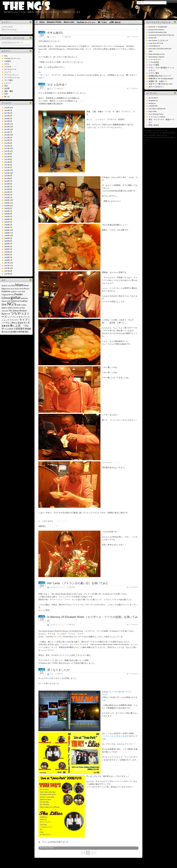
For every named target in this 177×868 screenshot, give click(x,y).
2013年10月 (9, 129)
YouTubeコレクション (13, 58)
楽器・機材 (9, 91)
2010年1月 (8, 197)
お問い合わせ (115, 22)
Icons (88, 859)
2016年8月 (8, 116)
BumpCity (152, 103)
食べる (7, 97)
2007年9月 (8, 271)
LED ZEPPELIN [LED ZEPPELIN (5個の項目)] (13, 301)
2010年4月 (8, 189)
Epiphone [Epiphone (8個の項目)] (6, 291)
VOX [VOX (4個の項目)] (8, 314)
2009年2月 (8, 225)
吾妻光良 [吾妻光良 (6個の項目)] (6, 326)
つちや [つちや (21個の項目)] (16, 313)
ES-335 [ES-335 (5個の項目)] (11, 295)
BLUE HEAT (153, 98)
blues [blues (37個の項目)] (19, 285)
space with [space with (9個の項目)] (7, 308)
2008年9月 (8, 238)
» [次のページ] (95, 853)
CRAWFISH (153, 106)
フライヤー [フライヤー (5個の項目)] (14, 320)
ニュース (8, 72)
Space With (153, 111)
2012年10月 (9, 135)
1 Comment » (134, 37)
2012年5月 (8, 140)
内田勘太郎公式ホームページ (160, 76)
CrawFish (64, 645)
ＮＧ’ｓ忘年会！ (57, 85)
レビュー (8, 83)
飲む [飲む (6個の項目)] (27, 332)
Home (42, 22)
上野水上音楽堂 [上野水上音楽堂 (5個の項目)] (17, 323)
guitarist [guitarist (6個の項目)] (24, 298)
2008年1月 (8, 260)
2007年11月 (9, 266)
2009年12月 (9, 200)
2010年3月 (8, 192)
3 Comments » (134, 88)
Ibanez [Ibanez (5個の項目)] (4, 301)
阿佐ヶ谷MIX (154, 125)
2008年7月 (8, 244)
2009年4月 (8, 219)
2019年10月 (9, 108)
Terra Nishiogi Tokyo (156, 114)
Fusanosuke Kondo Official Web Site (161, 35)
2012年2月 (8, 146)
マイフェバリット (11, 75)
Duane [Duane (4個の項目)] (17, 289)
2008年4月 (8, 252)
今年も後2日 (55, 33)
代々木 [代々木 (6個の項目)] (27, 323)
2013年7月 (8, 132)
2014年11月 (9, 124)
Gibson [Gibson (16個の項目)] (6, 298)
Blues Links (69, 22)
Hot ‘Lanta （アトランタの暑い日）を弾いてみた (78, 583)
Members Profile (54, 22)
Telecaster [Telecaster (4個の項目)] (5, 311)
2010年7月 (8, 181)
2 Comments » (134, 624)
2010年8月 (8, 178)
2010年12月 (9, 170)
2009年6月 (8, 214)
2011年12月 (9, 148)
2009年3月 (8, 222)
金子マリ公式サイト (156, 87)
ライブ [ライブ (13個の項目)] (23, 320)
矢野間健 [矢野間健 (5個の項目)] (21, 332)
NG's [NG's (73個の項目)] (12, 304)
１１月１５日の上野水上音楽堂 (115, 736)
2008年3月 (8, 255)
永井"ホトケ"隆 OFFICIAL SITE (161, 84)
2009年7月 (8, 211)
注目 (6, 94)
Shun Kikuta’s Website (157, 57)
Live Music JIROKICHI (157, 109)
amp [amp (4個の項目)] (9, 286)
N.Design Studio (96, 859)
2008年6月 (8, 247)
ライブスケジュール (12, 78)
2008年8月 (8, 241)
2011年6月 (8, 157)
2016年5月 (8, 119)
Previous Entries (48, 848)
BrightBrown (153, 100)
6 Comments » (134, 674)
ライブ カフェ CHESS (157, 117)
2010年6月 (8, 184)
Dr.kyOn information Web (158, 32)
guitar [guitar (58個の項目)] (16, 297)
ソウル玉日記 (154, 62)
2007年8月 (8, 274)
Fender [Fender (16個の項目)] (19, 294)
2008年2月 (8, 257)
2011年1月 (8, 167)
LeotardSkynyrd (154, 46)
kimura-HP (153, 38)
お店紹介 (8, 61)
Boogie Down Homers (156, 30)
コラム (7, 64)
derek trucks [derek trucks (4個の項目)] (10, 289)
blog (6, 56)
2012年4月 (8, 143)
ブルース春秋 (154, 65)
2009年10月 (9, 206)
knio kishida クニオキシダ (158, 40)
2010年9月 (8, 176)
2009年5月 (8, 216)
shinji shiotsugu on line (157, 54)
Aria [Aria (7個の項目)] (13, 285)
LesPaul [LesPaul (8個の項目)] (24, 301)
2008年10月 (9, 236)
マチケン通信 (154, 73)
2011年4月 (8, 159)
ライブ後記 (9, 80)
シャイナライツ (155, 59)
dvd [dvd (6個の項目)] (21, 289)
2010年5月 (8, 187)
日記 (6, 86)
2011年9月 (8, 154)
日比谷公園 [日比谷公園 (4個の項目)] (8, 332)
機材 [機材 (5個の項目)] (15, 332)
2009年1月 (8, 227)
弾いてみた (102, 22)
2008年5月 (8, 249)
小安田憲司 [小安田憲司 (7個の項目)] (19, 329)
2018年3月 (8, 110)
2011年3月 (8, 162)
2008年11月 (9, 233)
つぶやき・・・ (10, 67)
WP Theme (81, 859)
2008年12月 (9, 230)
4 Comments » (134, 587)
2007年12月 (9, 263)
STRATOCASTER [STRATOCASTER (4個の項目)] (18, 308)
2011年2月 (8, 165)
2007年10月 (9, 268)
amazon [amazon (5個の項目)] (4, 286)
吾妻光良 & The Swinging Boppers (161, 78)
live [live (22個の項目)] (4, 304)
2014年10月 (9, 127)
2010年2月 (8, 195)
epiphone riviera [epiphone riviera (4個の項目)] (16, 291)
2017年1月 (8, 113)
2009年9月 (8, 208)
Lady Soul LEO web (156, 43)
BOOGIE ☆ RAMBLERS (158, 27)
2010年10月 (9, 173)
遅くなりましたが (58, 670)
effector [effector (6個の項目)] (26, 289)
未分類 (7, 88)
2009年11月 (9, 203)
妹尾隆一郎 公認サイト (158, 81)
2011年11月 (9, 151)
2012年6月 (8, 138)
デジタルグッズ (10, 69)
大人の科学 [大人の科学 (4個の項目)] (9, 329)
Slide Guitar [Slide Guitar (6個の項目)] (21, 305)
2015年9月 (8, 121)
